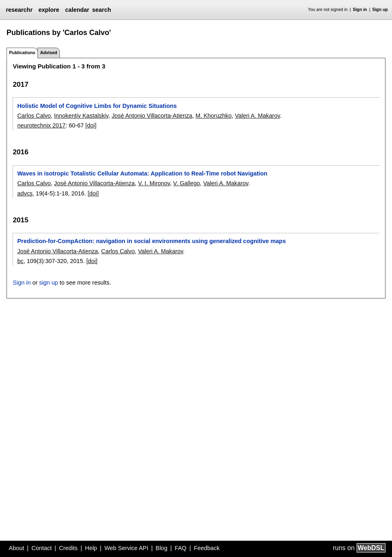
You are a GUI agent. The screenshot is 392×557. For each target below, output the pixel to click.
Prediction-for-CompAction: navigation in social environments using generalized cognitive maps (151, 241)
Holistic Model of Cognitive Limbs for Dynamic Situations (97, 106)
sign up (48, 283)
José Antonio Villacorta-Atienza (152, 116)
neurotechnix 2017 (41, 125)
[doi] (91, 125)
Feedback (207, 548)
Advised (48, 53)
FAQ (181, 548)
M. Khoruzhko (214, 116)
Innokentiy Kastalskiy (81, 116)
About (17, 548)
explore (49, 10)
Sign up (380, 10)
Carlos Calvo (34, 116)
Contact (42, 548)
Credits (68, 548)
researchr (19, 10)
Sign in (360, 10)
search (101, 10)
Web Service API (126, 548)
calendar (77, 10)
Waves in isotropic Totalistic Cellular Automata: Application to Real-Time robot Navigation (142, 173)
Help (91, 548)
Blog (161, 548)
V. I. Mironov (154, 183)
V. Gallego (186, 183)
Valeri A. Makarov (257, 116)
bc (20, 261)
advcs (25, 193)
